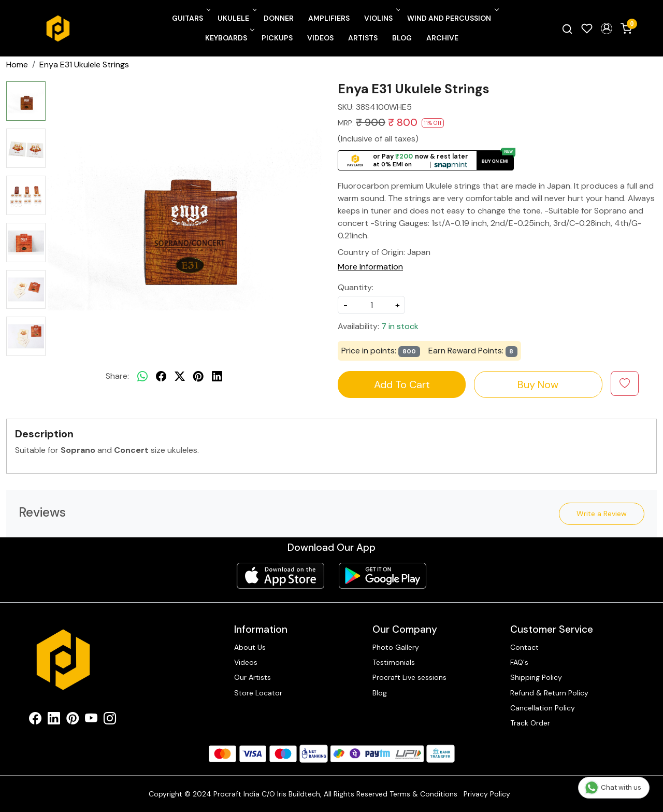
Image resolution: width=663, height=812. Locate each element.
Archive (442, 38)
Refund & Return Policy (549, 693)
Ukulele (236, 18)
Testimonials (394, 662)
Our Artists (253, 677)
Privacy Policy (487, 794)
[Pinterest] (73, 720)
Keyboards (229, 38)
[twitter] (180, 376)
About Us (250, 647)
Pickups (277, 38)
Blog (402, 38)
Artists (363, 38)
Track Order (530, 723)
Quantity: (356, 287)
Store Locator (258, 693)
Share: (117, 376)
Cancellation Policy (543, 708)
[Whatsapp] (142, 376)
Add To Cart (402, 384)
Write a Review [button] (602, 514)
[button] (607, 29)
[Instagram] (110, 720)
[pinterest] (198, 376)
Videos (320, 38)
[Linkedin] (54, 720)
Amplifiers (329, 18)
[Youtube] (91, 720)
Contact (524, 647)
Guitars (190, 18)
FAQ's (519, 662)
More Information (370, 267)
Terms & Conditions (423, 794)
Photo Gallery (396, 647)
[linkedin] (217, 376)
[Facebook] (35, 720)
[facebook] (161, 376)
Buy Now (538, 384)
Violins (381, 18)
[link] (567, 29)
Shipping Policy (536, 677)
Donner (279, 18)
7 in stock (400, 326)
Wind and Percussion (452, 18)
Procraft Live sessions (409, 677)
